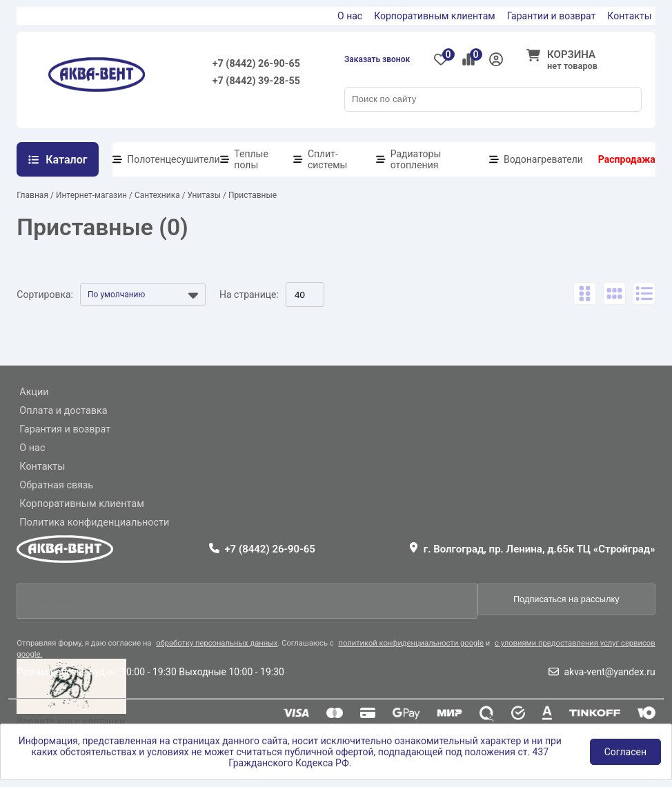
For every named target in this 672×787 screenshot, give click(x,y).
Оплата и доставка (63, 411)
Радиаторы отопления (416, 159)
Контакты (629, 16)
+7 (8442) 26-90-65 (256, 64)
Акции (34, 392)
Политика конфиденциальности (94, 522)
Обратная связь (56, 485)
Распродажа (627, 159)
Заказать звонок (377, 59)
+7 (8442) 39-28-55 (256, 81)
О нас (350, 16)
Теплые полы (251, 159)
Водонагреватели (543, 159)
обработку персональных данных (217, 643)
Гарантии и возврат (552, 16)
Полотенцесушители (173, 159)
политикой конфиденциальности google (411, 643)
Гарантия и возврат (65, 429)
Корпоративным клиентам (435, 16)
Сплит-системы (328, 159)
